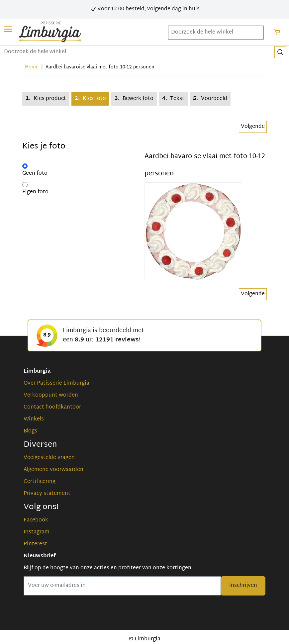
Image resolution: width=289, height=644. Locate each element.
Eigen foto (35, 192)
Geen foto (35, 174)
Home (32, 67)
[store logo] (50, 32)
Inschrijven (243, 586)
